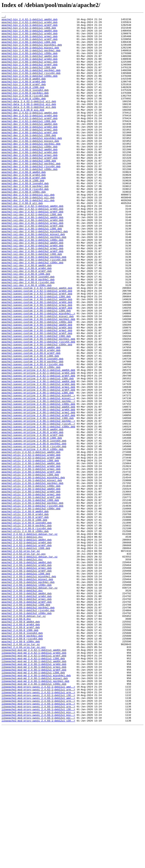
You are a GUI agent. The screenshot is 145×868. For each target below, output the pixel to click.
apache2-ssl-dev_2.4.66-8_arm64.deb (27, 319)
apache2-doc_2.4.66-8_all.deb (22, 241)
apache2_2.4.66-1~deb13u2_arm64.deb (27, 713)
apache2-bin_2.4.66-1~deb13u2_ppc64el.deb (31, 81)
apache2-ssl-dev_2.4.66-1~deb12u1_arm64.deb (32, 261)
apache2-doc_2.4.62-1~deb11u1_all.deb (28, 231)
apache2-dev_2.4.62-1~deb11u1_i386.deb (29, 143)
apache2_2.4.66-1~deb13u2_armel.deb (27, 716)
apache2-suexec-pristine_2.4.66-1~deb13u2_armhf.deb (38, 495)
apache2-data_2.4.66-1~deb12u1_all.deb (29, 122)
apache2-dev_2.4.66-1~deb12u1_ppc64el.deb (31, 170)
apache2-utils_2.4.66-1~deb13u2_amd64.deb (31, 584)
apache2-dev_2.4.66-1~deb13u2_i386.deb (29, 190)
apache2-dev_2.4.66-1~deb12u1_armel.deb (29, 153)
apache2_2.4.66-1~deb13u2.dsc (22, 706)
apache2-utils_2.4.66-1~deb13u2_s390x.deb (31, 607)
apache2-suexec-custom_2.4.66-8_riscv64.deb (32, 434)
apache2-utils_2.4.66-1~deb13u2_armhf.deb (31, 594)
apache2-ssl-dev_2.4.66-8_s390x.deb (27, 339)
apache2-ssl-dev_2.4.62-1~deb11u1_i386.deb (32, 255)
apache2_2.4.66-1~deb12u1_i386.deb (26, 686)
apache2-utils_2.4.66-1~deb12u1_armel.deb (31, 560)
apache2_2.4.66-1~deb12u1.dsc (22, 669)
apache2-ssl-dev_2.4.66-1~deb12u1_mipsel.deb (33, 278)
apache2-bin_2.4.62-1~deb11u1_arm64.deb (29, 24)
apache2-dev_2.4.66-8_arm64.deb (24, 207)
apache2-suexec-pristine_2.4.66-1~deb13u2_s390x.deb (38, 509)
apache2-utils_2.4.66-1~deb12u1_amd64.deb (31, 553)
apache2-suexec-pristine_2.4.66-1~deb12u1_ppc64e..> (38, 478)
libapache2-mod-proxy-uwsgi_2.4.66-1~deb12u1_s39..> (38, 862)
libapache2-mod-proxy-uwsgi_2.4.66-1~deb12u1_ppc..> (38, 859)
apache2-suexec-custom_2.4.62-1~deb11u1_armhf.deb (37, 350)
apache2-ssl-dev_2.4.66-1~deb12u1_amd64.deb (32, 258)
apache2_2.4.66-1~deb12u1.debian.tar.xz (29, 665)
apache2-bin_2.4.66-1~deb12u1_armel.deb (29, 41)
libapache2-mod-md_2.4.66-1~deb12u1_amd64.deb (34, 791)
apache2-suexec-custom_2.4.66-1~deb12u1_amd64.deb (37, 356)
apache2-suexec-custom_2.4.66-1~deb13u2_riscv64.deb (38, 407)
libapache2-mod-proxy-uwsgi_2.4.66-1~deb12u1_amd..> (38, 835)
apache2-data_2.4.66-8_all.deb (23, 129)
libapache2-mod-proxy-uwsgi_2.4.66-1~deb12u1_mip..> (38, 852)
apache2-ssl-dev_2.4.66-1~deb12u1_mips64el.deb (35, 275)
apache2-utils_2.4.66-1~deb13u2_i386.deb (30, 597)
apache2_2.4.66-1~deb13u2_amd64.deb (27, 709)
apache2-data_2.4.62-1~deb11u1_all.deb (29, 119)
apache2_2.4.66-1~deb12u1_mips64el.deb (29, 689)
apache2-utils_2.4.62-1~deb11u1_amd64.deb (31, 540)
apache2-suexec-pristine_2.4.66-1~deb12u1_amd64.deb (38, 455)
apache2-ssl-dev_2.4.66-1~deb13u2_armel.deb (32, 295)
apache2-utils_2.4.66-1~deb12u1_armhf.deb (31, 563)
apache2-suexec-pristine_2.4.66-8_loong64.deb (34, 526)
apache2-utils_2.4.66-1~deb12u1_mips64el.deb (33, 570)
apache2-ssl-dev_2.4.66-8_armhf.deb (27, 322)
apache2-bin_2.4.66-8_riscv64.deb (25, 112)
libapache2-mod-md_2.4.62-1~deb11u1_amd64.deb (34, 777)
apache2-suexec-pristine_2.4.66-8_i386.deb (32, 523)
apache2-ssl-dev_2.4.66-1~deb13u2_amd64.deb (32, 288)
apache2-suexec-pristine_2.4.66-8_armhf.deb (32, 519)
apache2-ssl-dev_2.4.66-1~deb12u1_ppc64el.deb (34, 282)
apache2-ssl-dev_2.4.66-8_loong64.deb (28, 329)
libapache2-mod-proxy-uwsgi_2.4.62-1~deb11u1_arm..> (38, 825)
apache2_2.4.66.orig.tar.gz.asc (24, 774)
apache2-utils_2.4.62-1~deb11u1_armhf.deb (31, 546)
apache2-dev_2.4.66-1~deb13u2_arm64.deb (29, 180)
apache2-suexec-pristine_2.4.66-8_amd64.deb (32, 512)
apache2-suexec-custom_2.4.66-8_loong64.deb (32, 428)
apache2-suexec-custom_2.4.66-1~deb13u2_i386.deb (36, 400)
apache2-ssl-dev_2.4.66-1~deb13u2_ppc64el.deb (34, 305)
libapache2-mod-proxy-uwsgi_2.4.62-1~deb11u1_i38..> (38, 831)
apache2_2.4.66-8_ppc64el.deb (22, 760)
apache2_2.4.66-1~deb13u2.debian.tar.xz (29, 702)
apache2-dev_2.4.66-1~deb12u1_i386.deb (29, 159)
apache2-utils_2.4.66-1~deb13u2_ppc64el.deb (32, 601)
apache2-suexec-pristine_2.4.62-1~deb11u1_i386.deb (38, 451)
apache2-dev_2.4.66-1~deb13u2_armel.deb (29, 183)
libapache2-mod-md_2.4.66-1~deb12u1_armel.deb (34, 797)
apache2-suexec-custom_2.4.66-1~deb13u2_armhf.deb (37, 397)
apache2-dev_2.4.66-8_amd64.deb (24, 204)
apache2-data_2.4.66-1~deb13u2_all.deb (29, 126)
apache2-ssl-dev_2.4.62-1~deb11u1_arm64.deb (32, 248)
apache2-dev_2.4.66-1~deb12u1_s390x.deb (29, 173)
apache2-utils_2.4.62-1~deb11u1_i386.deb (30, 550)
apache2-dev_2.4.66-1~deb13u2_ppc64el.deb (31, 193)
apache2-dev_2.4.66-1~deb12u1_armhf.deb (29, 156)
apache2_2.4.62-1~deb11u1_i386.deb (26, 655)
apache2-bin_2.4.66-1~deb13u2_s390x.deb (29, 88)
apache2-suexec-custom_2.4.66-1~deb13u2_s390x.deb (37, 411)
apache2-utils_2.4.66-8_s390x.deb (25, 635)
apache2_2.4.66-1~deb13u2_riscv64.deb (28, 730)
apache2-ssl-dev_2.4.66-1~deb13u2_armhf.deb (32, 299)
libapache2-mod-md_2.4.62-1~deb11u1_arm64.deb (34, 781)
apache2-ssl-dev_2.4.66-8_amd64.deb (27, 316)
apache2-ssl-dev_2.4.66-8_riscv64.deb (28, 336)
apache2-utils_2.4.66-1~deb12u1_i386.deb (30, 567)
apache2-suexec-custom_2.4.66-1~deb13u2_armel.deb (37, 394)
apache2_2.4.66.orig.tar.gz (21, 770)
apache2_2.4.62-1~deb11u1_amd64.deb (27, 645)
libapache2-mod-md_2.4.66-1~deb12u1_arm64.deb (34, 794)
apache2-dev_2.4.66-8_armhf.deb (24, 210)
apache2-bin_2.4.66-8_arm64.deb (24, 95)
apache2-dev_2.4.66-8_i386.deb (23, 214)
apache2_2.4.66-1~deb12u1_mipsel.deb (27, 692)
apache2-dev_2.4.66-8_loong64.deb (25, 217)
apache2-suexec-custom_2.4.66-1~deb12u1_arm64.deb (37, 360)
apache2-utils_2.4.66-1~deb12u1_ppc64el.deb (32, 577)
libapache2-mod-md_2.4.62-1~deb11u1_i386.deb (33, 787)
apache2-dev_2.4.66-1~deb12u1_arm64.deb (29, 149)
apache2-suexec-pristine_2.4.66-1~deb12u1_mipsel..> (38, 475)
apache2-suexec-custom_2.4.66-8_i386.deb (30, 424)
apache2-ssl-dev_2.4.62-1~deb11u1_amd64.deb (32, 244)
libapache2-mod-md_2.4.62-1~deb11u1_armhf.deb (34, 784)
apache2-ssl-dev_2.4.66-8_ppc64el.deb (28, 333)
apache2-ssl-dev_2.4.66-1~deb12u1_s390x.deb (32, 285)
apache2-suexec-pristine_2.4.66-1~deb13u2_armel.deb (38, 492)
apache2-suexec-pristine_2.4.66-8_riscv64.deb (34, 533)
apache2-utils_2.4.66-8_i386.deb (24, 621)
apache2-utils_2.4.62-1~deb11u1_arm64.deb (31, 543)
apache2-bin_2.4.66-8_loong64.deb (25, 105)
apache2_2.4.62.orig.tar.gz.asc (24, 662)
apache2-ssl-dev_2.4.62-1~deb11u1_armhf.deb (32, 251)
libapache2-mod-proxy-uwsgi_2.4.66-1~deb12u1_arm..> (38, 838)
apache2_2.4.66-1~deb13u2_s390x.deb (27, 733)
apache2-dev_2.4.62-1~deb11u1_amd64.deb (29, 132)
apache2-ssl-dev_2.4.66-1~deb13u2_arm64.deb (32, 292)
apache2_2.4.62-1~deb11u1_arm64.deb (27, 648)
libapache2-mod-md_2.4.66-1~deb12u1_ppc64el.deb (35, 814)
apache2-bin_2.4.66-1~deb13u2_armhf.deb (29, 75)
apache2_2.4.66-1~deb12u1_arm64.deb (27, 675)
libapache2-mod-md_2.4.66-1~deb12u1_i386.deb (33, 804)
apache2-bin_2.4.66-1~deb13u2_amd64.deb (29, 64)
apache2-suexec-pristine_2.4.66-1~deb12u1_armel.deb (38, 462)
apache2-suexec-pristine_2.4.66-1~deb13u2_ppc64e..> (38, 502)
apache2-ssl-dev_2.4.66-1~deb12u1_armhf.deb (32, 268)
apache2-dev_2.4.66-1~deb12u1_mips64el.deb (32, 163)
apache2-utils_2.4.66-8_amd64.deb (25, 611)
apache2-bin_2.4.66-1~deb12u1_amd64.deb (29, 34)
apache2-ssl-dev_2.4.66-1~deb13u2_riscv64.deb (34, 309)
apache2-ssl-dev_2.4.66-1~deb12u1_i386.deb (32, 271)
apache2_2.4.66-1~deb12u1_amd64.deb (27, 672)
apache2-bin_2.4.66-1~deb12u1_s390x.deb (29, 61)
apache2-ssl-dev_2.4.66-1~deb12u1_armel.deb (32, 265)
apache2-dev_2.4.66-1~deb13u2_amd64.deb (29, 176)
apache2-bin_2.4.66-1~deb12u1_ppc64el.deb (31, 58)
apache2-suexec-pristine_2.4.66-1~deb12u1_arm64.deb (38, 458)
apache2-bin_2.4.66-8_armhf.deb (24, 98)
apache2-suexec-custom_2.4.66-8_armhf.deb (31, 421)
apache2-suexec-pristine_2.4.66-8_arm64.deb (32, 516)
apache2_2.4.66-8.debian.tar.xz (24, 736)
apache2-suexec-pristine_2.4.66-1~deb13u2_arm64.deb (38, 489)
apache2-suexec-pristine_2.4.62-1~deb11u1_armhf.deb (38, 448)
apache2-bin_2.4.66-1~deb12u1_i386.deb (29, 48)
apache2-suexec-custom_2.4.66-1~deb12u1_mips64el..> (38, 373)
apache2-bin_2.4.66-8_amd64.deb (24, 92)
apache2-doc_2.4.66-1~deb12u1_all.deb (28, 234)
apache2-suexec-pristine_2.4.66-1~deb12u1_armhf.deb (38, 465)
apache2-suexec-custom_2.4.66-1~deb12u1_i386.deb (36, 370)
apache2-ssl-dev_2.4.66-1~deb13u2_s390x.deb (32, 312)
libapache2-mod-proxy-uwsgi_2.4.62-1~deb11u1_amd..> (38, 821)
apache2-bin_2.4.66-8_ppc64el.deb (25, 109)
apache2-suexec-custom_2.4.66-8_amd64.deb (31, 414)
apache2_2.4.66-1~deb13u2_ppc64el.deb (28, 726)
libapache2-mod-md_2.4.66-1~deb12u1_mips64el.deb (36, 808)
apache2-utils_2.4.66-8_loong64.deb (27, 624)
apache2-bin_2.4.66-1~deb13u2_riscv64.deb (31, 85)
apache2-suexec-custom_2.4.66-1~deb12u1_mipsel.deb (38, 377)
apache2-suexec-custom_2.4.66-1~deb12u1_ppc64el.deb (38, 380)
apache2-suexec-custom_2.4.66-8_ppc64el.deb (32, 431)
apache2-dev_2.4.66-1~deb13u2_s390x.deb (29, 200)
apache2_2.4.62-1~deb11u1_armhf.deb (27, 652)
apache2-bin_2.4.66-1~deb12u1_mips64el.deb (32, 51)
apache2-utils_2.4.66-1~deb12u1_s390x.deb (31, 580)
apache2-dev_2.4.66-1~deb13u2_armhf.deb (29, 187)
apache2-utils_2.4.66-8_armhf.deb (25, 618)
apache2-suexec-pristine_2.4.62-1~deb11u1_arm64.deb (38, 445)
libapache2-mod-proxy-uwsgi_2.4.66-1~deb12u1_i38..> (38, 848)
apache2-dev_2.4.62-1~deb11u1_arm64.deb (29, 136)
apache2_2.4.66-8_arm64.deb (21, 747)
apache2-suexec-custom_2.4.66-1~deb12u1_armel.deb (37, 363)
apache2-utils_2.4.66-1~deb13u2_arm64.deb (31, 587)
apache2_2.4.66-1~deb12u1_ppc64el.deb (28, 696)
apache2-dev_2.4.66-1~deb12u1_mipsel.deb (30, 166)
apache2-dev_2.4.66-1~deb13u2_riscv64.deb (31, 197)
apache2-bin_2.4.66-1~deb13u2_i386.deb (29, 78)
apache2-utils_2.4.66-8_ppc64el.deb (27, 628)
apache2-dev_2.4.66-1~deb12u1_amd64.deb (29, 146)
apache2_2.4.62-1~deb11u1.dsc (22, 641)
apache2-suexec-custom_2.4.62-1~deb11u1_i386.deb (36, 353)
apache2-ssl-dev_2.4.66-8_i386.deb (26, 326)
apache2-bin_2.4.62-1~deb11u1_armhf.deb (29, 27)
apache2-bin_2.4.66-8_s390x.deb (24, 115)
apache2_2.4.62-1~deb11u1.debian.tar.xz (29, 638)
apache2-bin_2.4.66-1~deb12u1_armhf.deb (29, 44)
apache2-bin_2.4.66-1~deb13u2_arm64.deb (29, 68)
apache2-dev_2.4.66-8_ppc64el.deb (25, 221)
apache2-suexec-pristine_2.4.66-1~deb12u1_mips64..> (38, 472)
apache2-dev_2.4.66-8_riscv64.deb (25, 224)
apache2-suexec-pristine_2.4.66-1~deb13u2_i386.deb (38, 499)
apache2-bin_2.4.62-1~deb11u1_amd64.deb (29, 20)
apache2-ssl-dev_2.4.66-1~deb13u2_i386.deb (32, 302)
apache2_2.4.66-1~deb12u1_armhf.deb (27, 682)
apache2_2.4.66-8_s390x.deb (21, 767)
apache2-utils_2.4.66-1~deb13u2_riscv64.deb (32, 604)
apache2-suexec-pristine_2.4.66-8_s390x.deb (32, 536)
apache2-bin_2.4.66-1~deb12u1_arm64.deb (29, 37)
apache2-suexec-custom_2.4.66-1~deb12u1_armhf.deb (37, 367)
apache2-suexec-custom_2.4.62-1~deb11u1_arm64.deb (37, 346)
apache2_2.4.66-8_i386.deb (20, 753)
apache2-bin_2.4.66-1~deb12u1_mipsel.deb (30, 54)
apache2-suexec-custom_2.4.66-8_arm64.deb (31, 417)
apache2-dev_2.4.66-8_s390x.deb (24, 227)
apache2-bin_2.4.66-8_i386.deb (23, 102)
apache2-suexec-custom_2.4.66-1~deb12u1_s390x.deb (37, 383)
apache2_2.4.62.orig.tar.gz (21, 658)
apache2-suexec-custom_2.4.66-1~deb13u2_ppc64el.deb (38, 404)
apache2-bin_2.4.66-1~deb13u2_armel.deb (29, 71)
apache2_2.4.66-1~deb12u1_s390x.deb (27, 699)
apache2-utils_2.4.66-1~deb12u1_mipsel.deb (32, 574)
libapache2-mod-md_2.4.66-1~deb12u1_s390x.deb (34, 818)
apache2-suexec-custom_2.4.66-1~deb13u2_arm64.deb (37, 390)
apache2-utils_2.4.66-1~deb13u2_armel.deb (31, 590)
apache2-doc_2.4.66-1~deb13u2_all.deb (28, 238)
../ (4, 17)
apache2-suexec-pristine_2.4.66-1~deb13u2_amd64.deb (38, 485)
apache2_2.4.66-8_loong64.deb (22, 757)
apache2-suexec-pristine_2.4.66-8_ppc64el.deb (34, 529)
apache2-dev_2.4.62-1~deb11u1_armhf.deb (29, 139)
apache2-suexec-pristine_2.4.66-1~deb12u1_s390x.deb (38, 482)
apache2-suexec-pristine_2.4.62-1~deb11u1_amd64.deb (38, 441)
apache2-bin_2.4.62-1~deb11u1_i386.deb (29, 31)
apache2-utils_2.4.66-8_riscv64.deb (27, 631)
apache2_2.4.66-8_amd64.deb (21, 743)
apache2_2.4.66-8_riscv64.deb (22, 764)
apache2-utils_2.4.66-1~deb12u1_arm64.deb (31, 557)
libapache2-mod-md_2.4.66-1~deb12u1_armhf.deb (34, 801)
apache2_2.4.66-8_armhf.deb (21, 750)
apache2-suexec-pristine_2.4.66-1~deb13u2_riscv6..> (38, 506)
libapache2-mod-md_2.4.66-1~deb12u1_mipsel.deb (35, 811)
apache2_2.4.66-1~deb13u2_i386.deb (26, 723)
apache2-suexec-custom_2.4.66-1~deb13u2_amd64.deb (37, 387)
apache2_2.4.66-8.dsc (16, 740)
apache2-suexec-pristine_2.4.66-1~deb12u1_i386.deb (38, 468)
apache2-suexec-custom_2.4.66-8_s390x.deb (31, 438)
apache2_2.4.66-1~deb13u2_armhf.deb (27, 719)
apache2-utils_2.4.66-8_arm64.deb (25, 614)
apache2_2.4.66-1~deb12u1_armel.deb (27, 679)
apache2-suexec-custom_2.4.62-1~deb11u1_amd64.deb (37, 343)
